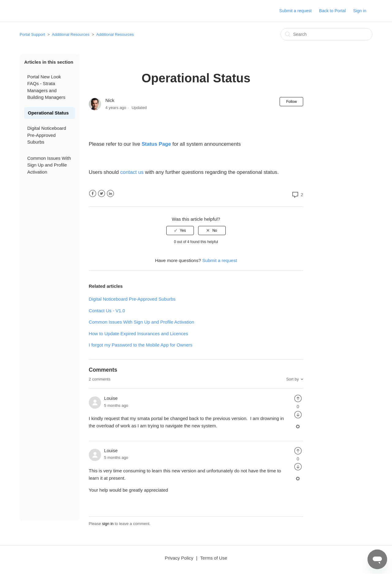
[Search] (326, 34)
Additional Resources (71, 34)
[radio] (180, 231)
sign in (108, 524)
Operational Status (48, 113)
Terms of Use (214, 558)
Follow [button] (291, 102)
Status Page (156, 144)
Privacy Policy (179, 558)
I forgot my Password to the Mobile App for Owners (141, 345)
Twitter (102, 194)
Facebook (93, 194)
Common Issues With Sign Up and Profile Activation (49, 165)
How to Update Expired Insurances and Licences (138, 334)
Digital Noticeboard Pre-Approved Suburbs (47, 135)
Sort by (292, 379)
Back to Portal (332, 11)
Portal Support (32, 34)
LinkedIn (110, 194)
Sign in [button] (360, 11)
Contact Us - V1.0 (107, 311)
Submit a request (296, 11)
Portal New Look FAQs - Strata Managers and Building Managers (46, 87)
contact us (131, 172)
